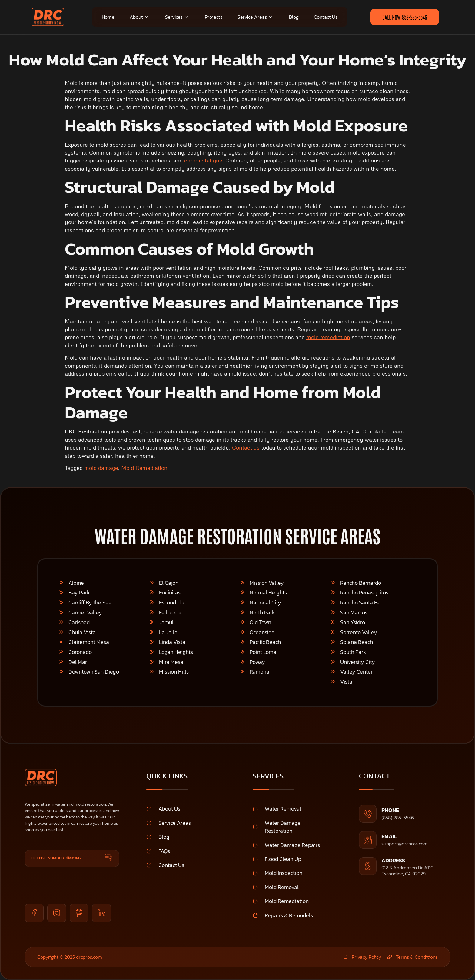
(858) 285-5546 (398, 818)
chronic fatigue (203, 160)
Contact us (246, 447)
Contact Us (326, 17)
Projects (214, 17)
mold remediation (328, 337)
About (139, 17)
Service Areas (255, 17)
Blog (294, 17)
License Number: (56, 858)
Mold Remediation (144, 468)
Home (108, 17)
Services (176, 17)
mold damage (101, 468)
